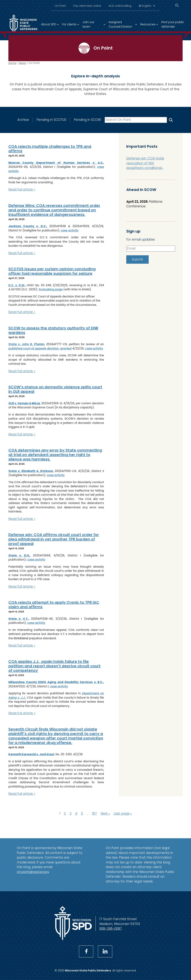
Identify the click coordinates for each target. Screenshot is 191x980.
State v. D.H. (19, 555)
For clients (69, 24)
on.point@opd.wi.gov (33, 872)
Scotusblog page (51, 289)
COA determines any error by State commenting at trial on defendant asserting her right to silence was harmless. (55, 455)
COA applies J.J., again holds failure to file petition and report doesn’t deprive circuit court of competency (54, 666)
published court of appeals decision (34, 348)
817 (94, 813)
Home (12, 63)
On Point (60, 6)
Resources (148, 24)
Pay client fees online (87, 6)
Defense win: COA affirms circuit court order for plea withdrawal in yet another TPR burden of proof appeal (54, 539)
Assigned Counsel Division (120, 24)
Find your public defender (173, 24)
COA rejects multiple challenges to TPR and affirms (50, 149)
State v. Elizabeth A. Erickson (31, 471)
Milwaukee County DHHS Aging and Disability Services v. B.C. (56, 682)
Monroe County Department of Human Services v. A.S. (56, 163)
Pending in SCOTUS (51, 120)
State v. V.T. (18, 618)
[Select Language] (148, 6)
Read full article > (22, 189)
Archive (23, 120)
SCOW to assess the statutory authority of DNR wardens (53, 330)
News (22, 63)
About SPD (49, 24)
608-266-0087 (111, 929)
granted (66, 348)
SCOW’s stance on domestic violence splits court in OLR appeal (55, 389)
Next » (105, 813)
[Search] (177, 5)
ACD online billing (120, 6)
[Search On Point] (171, 120)
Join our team (88, 24)
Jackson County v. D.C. (27, 226)
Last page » (123, 813)
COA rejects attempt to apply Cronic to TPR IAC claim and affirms (54, 605)
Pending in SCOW (87, 120)
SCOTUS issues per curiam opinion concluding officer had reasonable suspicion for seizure (52, 271)
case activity (70, 230)
